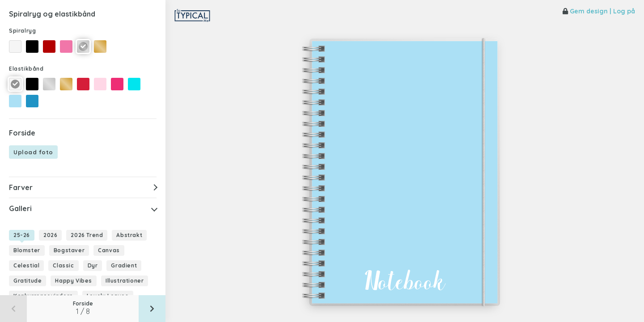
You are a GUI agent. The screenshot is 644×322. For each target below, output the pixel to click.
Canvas (109, 250)
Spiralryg (22, 31)
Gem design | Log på (599, 11)
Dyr (93, 265)
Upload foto (33, 152)
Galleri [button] (20, 208)
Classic (63, 265)
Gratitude (28, 281)
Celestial (26, 265)
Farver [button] (21, 187)
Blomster (27, 250)
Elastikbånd (26, 69)
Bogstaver (69, 250)
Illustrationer (125, 281)
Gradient (124, 265)
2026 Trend (87, 235)
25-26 (22, 235)
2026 (50, 235)
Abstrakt (129, 235)
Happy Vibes (74, 281)
